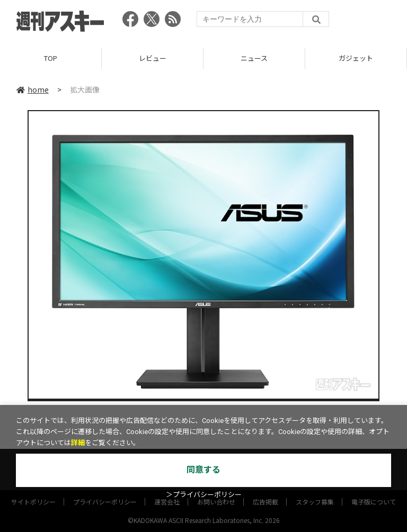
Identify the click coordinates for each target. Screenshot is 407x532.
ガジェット (356, 58)
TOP (51, 58)
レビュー (153, 58)
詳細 (78, 443)
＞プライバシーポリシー (204, 495)
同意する (203, 470)
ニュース (254, 58)
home (33, 89)
